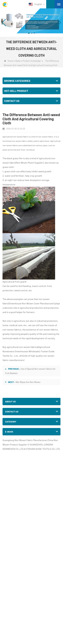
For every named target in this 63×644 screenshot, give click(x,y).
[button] (29, 33)
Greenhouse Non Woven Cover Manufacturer (31, 303)
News (18, 61)
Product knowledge (32, 61)
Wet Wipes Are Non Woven (28, 382)
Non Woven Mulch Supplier (29, 163)
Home (9, 61)
